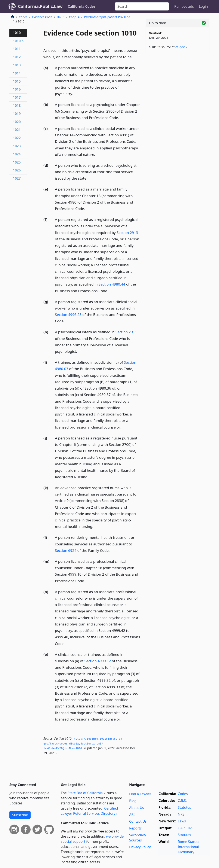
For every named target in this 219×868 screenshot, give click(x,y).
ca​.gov (180, 47)
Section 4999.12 (98, 661)
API (132, 814)
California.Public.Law (40, 6)
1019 (17, 114)
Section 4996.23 (68, 315)
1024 (17, 154)
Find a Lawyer (140, 794)
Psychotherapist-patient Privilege (107, 17)
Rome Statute (189, 842)
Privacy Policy (140, 847)
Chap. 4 (74, 17)
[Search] (142, 6)
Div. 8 (61, 17)
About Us (137, 808)
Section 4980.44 (112, 284)
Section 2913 (127, 233)
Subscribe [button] (20, 815)
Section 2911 (126, 332)
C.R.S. (182, 801)
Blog (133, 801)
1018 (17, 106)
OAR (181, 828)
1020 (17, 122)
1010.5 (18, 41)
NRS (181, 814)
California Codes (82, 6)
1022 (17, 138)
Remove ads (184, 6)
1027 (17, 178)
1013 (17, 65)
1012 (17, 57)
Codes (23, 17)
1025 (17, 162)
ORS (190, 828)
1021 (17, 130)
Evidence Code (42, 17)
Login (203, 6)
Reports (135, 828)
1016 (17, 89)
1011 (17, 49)
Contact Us (138, 821)
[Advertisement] (178, 86)
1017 (17, 97)
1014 (17, 73)
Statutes (184, 807)
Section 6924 (66, 550)
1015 (17, 81)
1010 (17, 33)
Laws (182, 821)
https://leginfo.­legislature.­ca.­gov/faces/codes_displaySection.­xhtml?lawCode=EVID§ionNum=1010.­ (84, 744)
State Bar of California (85, 793)
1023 (17, 146)
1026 (17, 170)
